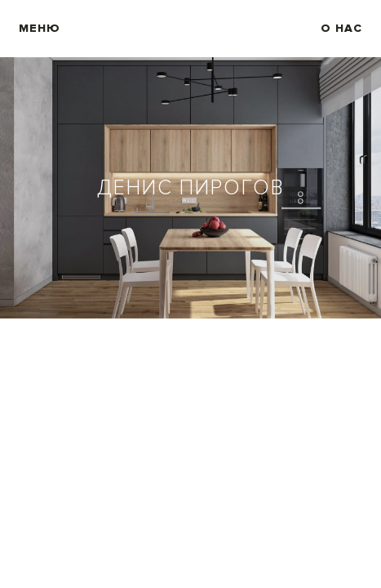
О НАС (341, 29)
